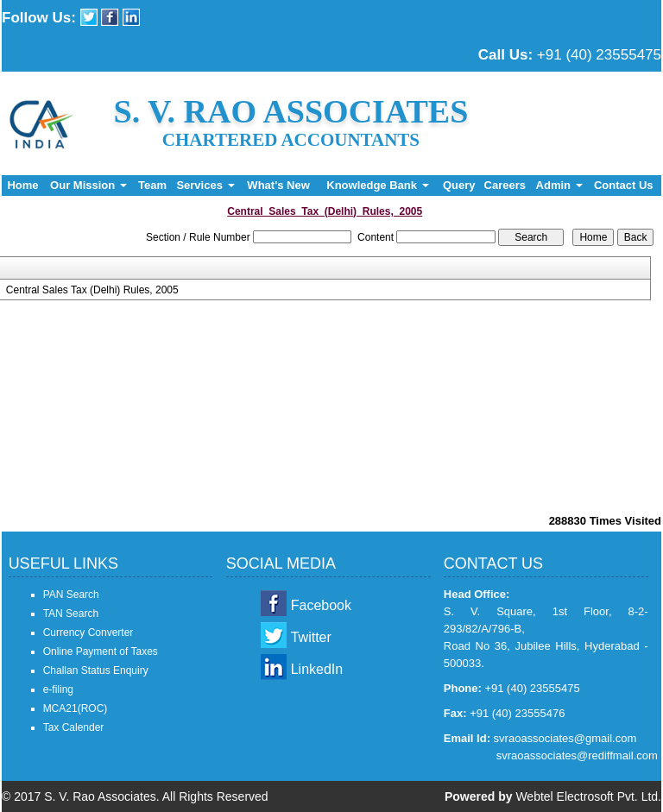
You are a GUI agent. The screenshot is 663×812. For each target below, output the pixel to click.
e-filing (58, 689)
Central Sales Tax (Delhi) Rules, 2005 (92, 290)
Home (22, 185)
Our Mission (88, 185)
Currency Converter (88, 633)
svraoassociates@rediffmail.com (577, 755)
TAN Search (71, 614)
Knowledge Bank (377, 185)
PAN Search (71, 595)
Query (459, 185)
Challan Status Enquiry (96, 670)
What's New (278, 185)
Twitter (311, 637)
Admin (559, 185)
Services (205, 185)
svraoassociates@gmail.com (565, 738)
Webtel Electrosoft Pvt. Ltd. (588, 796)
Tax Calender (74, 727)
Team (152, 185)
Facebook (321, 605)
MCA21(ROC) (76, 708)
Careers (505, 185)
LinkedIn (317, 669)
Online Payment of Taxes (101, 651)
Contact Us (624, 185)
